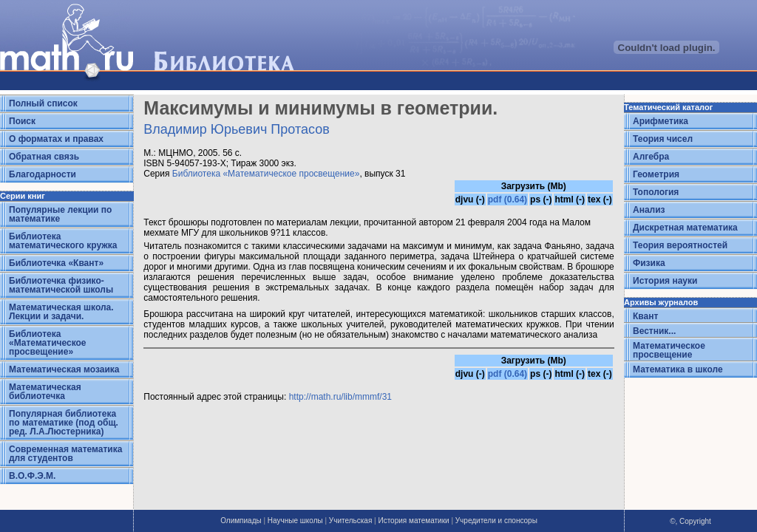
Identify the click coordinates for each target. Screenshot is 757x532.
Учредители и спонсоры (496, 521)
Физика (649, 263)
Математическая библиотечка (45, 392)
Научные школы (295, 521)
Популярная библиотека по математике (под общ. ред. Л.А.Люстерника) (64, 423)
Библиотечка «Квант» (56, 263)
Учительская (350, 521)
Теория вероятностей (680, 245)
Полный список (43, 103)
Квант (645, 316)
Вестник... (654, 331)
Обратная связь (44, 157)
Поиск (22, 121)
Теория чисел (663, 139)
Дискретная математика (685, 228)
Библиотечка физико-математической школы (61, 285)
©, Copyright (690, 521)
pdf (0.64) (508, 199)
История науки (665, 281)
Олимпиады (241, 521)
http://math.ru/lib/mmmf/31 (340, 397)
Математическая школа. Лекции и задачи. (61, 312)
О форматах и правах (56, 139)
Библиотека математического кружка (63, 241)
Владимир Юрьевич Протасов (237, 129)
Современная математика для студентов (65, 454)
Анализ (649, 210)
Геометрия (656, 174)
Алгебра (651, 157)
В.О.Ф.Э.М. (32, 476)
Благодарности (43, 174)
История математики (413, 521)
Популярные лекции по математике (60, 214)
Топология (656, 192)
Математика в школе (678, 369)
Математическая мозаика (64, 369)
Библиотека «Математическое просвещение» (48, 343)
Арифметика (661, 121)
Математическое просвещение (669, 350)
